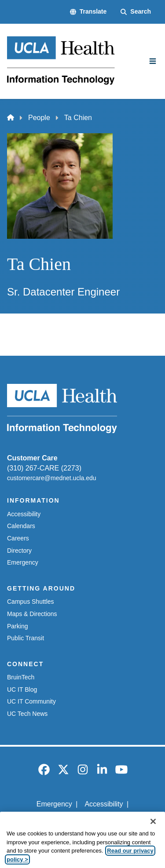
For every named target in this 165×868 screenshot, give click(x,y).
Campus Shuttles (31, 602)
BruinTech (21, 677)
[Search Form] (136, 12)
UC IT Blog (22, 689)
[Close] (153, 830)
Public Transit (26, 638)
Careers (18, 538)
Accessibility (24, 514)
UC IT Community (31, 701)
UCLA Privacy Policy (80, 819)
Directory (19, 551)
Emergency (23, 562)
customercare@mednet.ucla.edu (52, 478)
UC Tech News (27, 714)
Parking (17, 626)
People (39, 118)
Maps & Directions (32, 614)
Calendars (21, 526)
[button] (88, 12)
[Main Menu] (153, 61)
